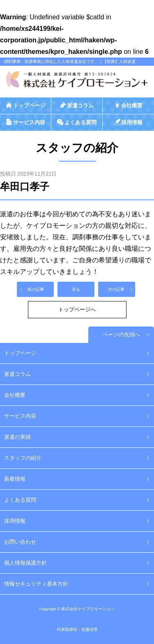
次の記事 (116, 289)
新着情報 (15, 479)
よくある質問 (20, 500)
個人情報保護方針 (25, 563)
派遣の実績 (17, 437)
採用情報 (15, 521)
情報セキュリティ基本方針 (36, 584)
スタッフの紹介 (23, 458)
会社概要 (15, 395)
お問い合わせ (20, 542)
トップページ (20, 353)
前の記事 (36, 289)
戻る (76, 289)
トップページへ (77, 309)
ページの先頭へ (121, 335)
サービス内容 (20, 416)
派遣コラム (17, 374)
